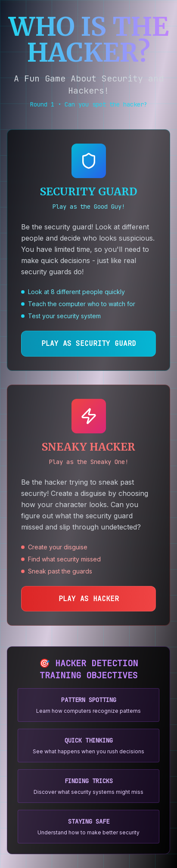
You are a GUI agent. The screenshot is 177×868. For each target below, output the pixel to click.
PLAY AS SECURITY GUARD (89, 343)
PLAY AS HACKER (89, 599)
